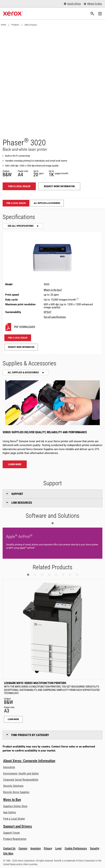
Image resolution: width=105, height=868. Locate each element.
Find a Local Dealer (14, 819)
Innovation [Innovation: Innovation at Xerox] (9, 767)
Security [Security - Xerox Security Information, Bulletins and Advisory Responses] (95, 848)
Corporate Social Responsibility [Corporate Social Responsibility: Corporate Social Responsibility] (21, 780)
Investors (36, 848)
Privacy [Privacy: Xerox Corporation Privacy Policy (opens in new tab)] (48, 848)
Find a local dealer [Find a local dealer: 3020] (19, 186)
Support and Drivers (18, 826)
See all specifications (21, 226)
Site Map (8, 854)
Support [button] (17, 494)
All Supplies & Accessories (47, 203)
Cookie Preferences (76, 848)
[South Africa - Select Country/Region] (72, 4)
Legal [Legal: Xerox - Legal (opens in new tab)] (58, 848)
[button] (53, 523)
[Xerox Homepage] (13, 14)
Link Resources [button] (22, 503)
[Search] (92, 14)
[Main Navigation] (100, 14)
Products (15, 25)
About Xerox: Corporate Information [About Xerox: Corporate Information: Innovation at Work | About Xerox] (29, 761)
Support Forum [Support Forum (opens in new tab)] (11, 833)
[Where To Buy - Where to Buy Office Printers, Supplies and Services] (93, 4)
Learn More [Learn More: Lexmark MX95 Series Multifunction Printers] (13, 719)
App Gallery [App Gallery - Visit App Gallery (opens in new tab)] (10, 812)
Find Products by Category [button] (30, 735)
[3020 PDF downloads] (52, 327)
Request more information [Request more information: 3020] (59, 186)
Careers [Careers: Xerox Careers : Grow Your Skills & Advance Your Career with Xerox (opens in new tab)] (23, 848)
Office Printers (31, 25)
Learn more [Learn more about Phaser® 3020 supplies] (15, 464)
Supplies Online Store (15, 806)
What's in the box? (53, 290)
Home (3, 25)
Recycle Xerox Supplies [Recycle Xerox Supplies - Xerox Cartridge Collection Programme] (16, 792)
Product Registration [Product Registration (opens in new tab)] (15, 839)
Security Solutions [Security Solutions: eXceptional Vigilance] (13, 786)
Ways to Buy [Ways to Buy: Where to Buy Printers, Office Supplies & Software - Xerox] (12, 800)
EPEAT (48, 312)
